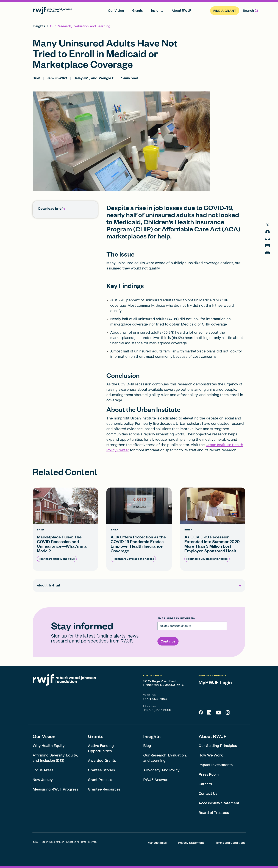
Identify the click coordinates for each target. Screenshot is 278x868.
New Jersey (43, 780)
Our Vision (44, 736)
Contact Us (208, 794)
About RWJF (212, 736)
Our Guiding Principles (218, 746)
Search (251, 11)
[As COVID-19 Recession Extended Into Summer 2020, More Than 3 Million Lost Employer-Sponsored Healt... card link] (213, 529)
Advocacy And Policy (161, 770)
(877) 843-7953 (155, 699)
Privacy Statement (191, 843)
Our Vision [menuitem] (116, 11)
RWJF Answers (156, 780)
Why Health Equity (49, 746)
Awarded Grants (102, 761)
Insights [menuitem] (157, 11)
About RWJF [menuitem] (181, 11)
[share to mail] (269, 243)
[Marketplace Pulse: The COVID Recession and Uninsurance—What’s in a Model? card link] (65, 529)
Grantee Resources (104, 789)
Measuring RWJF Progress (55, 789)
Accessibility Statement (219, 803)
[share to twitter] (269, 225)
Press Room (209, 774)
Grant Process (100, 780)
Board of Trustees (214, 813)
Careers (205, 784)
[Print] (269, 261)
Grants (96, 736)
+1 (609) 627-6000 (157, 710)
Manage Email (157, 843)
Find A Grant (225, 11)
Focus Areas (43, 770)
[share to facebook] (269, 234)
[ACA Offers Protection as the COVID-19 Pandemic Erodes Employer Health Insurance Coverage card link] (139, 529)
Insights (152, 736)
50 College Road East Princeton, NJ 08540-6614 (163, 683)
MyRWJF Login (215, 682)
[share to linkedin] (269, 251)
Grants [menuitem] (137, 11)
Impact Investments (216, 765)
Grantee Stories (101, 770)
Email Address (176, 619)
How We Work (211, 755)
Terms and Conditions (230, 843)
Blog (147, 746)
